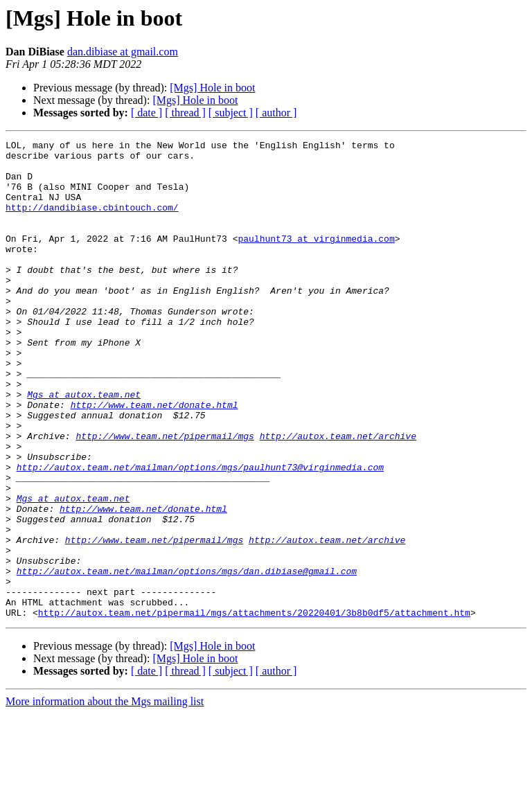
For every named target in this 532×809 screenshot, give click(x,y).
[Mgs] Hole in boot (212, 88)
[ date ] (147, 113)
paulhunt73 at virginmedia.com (316, 259)
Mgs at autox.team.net (84, 446)
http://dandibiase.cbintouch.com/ (92, 222)
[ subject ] (231, 113)
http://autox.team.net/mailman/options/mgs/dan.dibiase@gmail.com (187, 658)
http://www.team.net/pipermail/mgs (165, 496)
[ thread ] (185, 113)
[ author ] (276, 113)
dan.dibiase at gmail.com (123, 52)
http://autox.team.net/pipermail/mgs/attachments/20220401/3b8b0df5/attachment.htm (254, 708)
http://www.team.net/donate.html (154, 459)
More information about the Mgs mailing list (105, 797)
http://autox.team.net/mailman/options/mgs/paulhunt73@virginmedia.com (200, 533)
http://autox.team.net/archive (338, 496)
